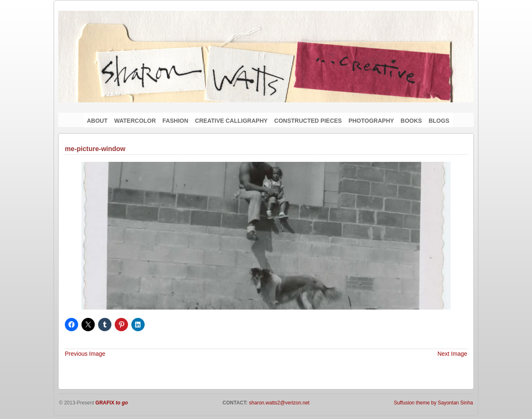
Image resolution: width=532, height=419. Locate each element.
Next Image (452, 354)
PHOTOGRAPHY (371, 121)
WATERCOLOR (135, 121)
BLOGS (439, 121)
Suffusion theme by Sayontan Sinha (433, 403)
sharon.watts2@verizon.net (279, 403)
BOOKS (411, 121)
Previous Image (85, 354)
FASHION (175, 121)
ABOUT (97, 121)
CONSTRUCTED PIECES (308, 121)
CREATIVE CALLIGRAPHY (231, 121)
